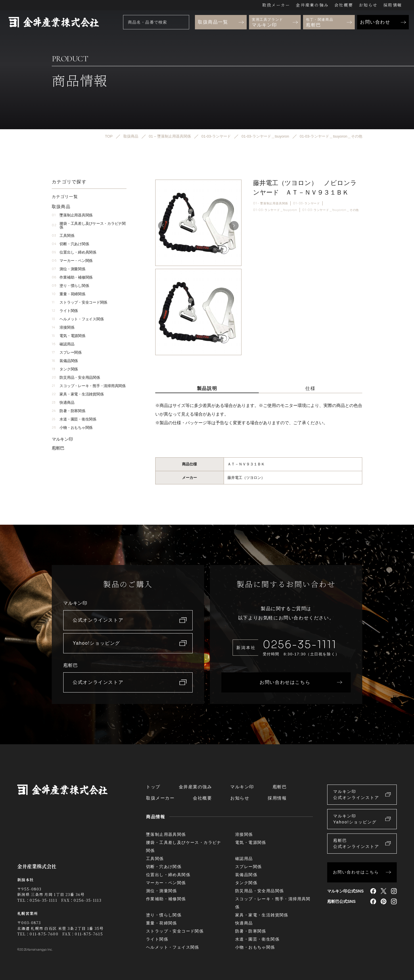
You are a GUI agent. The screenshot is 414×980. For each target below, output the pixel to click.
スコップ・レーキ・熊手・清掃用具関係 (89, 386)
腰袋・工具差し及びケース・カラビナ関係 (89, 225)
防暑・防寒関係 (69, 411)
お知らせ (368, 5)
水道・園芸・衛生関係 (74, 419)
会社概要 (344, 5)
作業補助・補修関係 (72, 277)
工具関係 (63, 236)
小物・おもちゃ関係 (72, 428)
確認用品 (63, 344)
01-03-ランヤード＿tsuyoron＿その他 (330, 210)
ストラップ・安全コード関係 (79, 302)
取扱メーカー (276, 5)
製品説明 (207, 388)
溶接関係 (63, 327)
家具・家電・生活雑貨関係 (78, 394)
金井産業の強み (312, 5)
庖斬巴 (58, 448)
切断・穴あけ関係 (70, 244)
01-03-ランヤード (306, 203)
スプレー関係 (67, 352)
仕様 (310, 388)
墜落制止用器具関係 (72, 215)
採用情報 (393, 5)
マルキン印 (62, 439)
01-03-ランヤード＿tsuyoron (275, 210)
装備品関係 (65, 361)
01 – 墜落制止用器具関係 (271, 203)
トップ (153, 787)
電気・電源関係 (69, 336)
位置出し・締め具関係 (74, 252)
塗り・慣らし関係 (70, 286)
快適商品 (63, 403)
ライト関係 (65, 311)
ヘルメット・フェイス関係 (78, 319)
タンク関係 (65, 369)
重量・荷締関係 (69, 294)
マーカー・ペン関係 (72, 261)
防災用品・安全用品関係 (76, 377)
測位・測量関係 (69, 269)
